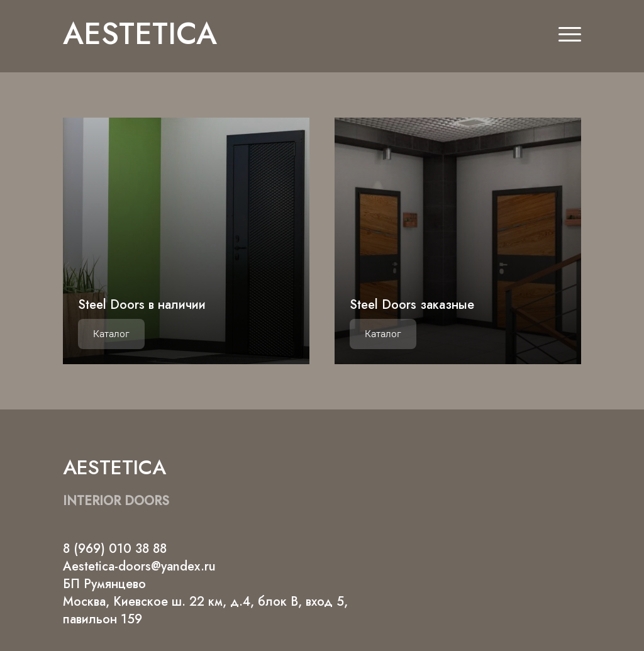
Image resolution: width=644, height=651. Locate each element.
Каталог (111, 334)
